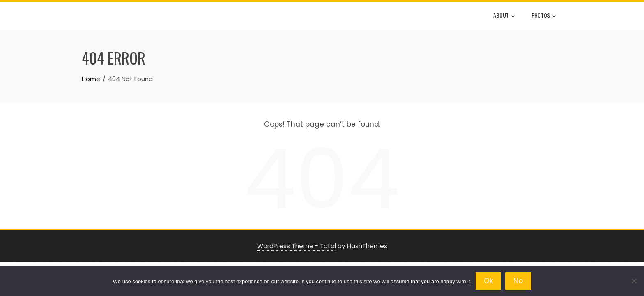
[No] (634, 281)
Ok (488, 281)
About (504, 16)
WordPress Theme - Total (297, 246)
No (518, 281)
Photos (544, 16)
